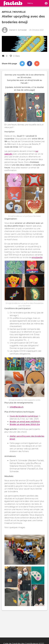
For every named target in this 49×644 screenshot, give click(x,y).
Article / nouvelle (14, 12)
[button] (46, 3)
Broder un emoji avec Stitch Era (25, 424)
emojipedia (37, 257)
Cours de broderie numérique (24, 416)
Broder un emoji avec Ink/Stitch (25, 422)
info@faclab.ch (17, 407)
